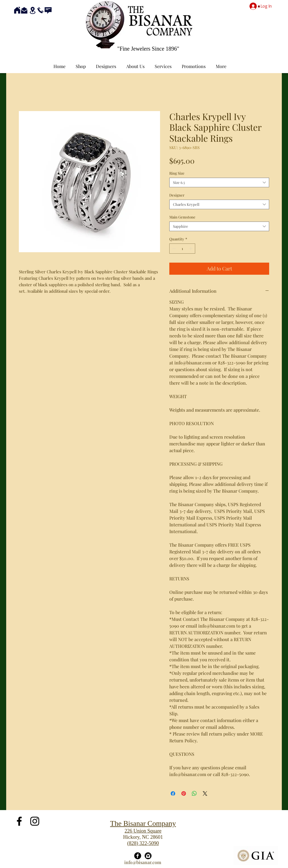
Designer (177, 195)
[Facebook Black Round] (138, 856)
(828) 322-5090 (143, 843)
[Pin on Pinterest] (184, 793)
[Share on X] (205, 793)
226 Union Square (143, 831)
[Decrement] (174, 249)
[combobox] (219, 182)
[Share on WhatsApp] (194, 793)
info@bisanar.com (143, 862)
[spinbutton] (182, 249)
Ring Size (177, 173)
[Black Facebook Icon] (19, 821)
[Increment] (191, 249)
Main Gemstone (182, 217)
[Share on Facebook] (173, 793)
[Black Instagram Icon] (35, 821)
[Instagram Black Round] (148, 856)
